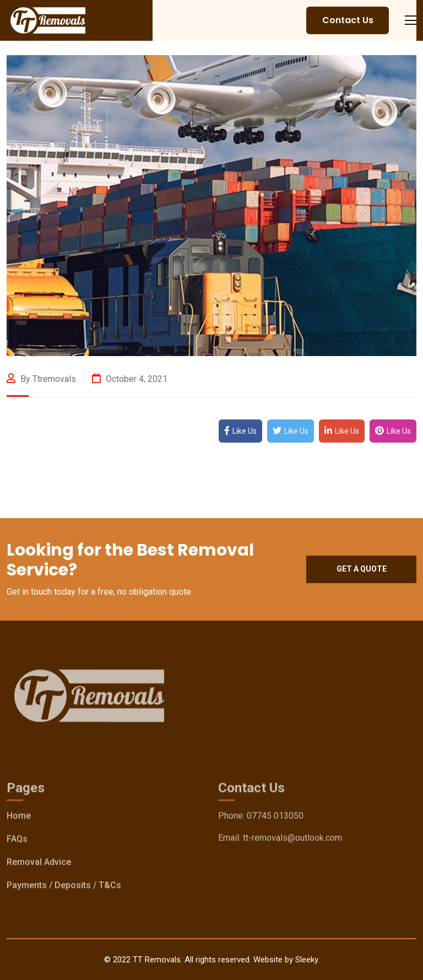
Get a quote (362, 569)
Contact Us (348, 20)
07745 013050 (275, 818)
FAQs (17, 841)
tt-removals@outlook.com (292, 840)
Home (19, 818)
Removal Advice (39, 865)
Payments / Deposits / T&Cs (64, 888)
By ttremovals (41, 379)
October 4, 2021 (130, 379)
